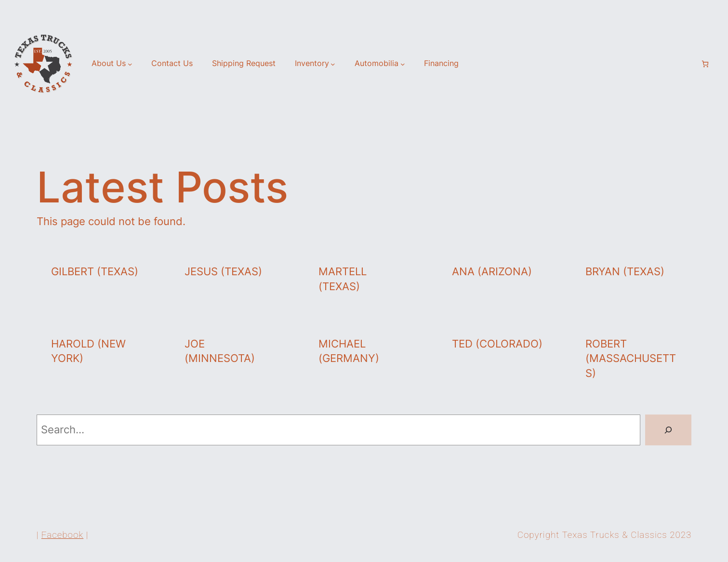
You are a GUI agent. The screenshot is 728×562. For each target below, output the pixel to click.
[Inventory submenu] (333, 64)
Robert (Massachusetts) (631, 359)
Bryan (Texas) (625, 271)
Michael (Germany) (349, 351)
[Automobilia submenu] (403, 64)
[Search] (668, 430)
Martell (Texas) (343, 279)
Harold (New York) (88, 351)
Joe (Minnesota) (220, 351)
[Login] (688, 64)
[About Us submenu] (130, 64)
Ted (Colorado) (497, 344)
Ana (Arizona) (492, 271)
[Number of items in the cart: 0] (705, 64)
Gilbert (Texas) (95, 271)
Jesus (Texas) (223, 271)
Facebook (62, 535)
